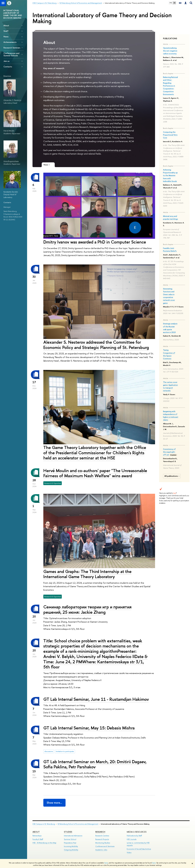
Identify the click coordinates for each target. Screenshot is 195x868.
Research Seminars (12, 48)
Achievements (10, 42)
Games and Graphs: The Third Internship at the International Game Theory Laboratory (87, 574)
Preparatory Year (70, 843)
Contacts (8, 67)
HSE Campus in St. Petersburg (44, 824)
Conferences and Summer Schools (11, 54)
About (6, 25)
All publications (172, 476)
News (6, 37)
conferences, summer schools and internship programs (101, 150)
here (106, 863)
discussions (49, 751)
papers (128, 106)
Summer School (70, 839)
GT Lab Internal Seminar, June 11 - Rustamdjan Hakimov (96, 699)
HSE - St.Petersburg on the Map (44, 843)
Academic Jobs (101, 850)
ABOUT (36, 832)
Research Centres (102, 836)
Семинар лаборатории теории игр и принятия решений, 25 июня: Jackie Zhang (87, 609)
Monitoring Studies (103, 843)
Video (129, 853)
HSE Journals (132, 839)
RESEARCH (100, 832)
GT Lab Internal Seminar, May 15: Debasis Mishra (89, 728)
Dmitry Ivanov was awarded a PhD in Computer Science (95, 242)
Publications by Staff (134, 836)
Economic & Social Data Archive (139, 849)
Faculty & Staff (38, 839)
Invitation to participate (65, 751)
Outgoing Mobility (71, 850)
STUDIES (68, 832)
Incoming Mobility (71, 846)
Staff (6, 31)
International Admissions (73, 836)
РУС (171, 3)
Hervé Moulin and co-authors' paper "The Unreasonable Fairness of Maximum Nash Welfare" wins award (95, 473)
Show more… (54, 803)
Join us (6, 61)
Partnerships (37, 836)
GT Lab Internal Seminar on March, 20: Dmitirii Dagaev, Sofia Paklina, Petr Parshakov (95, 764)
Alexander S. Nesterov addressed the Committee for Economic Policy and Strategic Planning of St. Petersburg (96, 345)
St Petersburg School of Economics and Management (78, 824)
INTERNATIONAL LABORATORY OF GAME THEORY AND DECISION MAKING (13, 14)
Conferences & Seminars (105, 846)
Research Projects (102, 839)
